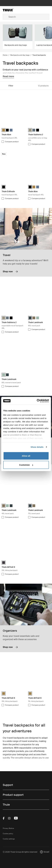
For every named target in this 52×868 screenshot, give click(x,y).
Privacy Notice (8, 828)
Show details (37, 447)
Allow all (26, 456)
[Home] (11, 10)
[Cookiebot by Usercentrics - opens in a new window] (37, 401)
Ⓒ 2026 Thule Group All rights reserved (20, 852)
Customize (26, 465)
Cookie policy (8, 834)
